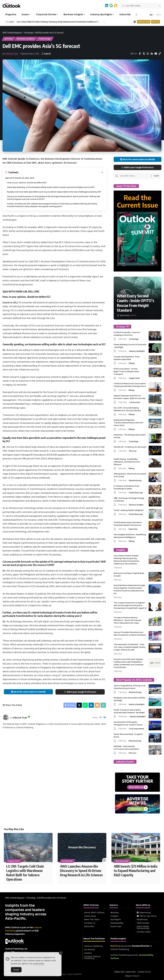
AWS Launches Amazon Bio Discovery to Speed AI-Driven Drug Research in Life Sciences (81, 871)
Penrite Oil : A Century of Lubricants (130, 447)
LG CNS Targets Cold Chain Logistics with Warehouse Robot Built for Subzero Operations (25, 873)
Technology (45, 39)
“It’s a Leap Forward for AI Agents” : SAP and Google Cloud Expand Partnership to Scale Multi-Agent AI (130, 605)
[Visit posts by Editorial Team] (6, 718)
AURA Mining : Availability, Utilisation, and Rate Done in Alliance (127, 462)
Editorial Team (12, 54)
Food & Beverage (136, 492)
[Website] (101, 718)
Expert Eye (133, 529)
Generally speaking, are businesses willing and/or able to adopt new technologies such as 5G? (51, 187)
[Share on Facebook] (140, 54)
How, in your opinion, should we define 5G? (27, 183)
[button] (136, 15)
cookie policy (39, 964)
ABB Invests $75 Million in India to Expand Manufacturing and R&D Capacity (136, 871)
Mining (132, 363)
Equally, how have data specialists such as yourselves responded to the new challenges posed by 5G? (54, 192)
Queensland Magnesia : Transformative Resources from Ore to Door (128, 423)
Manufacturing (135, 480)
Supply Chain (134, 378)
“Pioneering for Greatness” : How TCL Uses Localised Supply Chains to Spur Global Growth (129, 647)
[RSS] (116, 5)
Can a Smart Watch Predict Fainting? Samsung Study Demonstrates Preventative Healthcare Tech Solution (58, 22)
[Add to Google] (111, 5)
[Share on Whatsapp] (148, 54)
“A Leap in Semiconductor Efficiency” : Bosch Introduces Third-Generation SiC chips (127, 620)
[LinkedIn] (107, 5)
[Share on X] (144, 54)
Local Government (136, 729)
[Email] (156, 54)
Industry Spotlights (137, 351)
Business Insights (26, 39)
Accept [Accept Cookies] (16, 970)
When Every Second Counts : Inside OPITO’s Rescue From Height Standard (135, 303)
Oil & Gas (133, 451)
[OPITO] (127, 315)
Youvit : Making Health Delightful (129, 510)
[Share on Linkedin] (152, 54)
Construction (135, 402)
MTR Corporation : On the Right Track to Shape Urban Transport (126, 372)
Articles (9, 39)
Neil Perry (115, 946)
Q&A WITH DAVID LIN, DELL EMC (20, 178)
